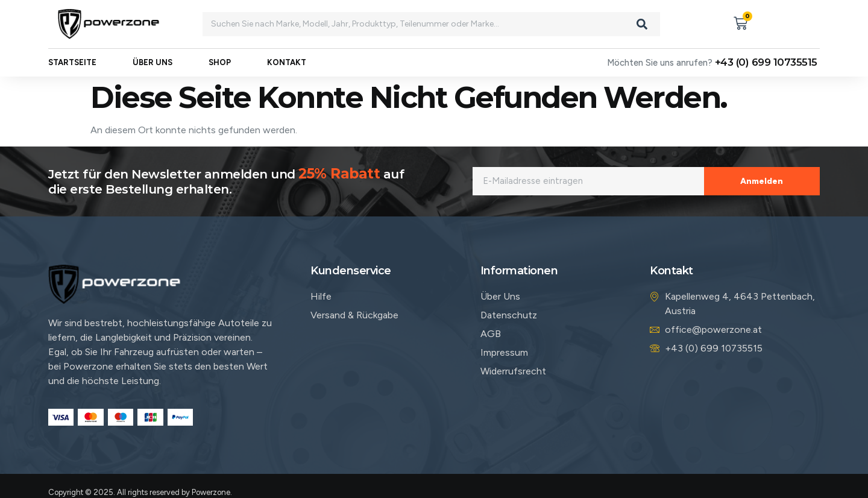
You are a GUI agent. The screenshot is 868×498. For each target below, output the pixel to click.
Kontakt (287, 63)
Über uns (153, 63)
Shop (220, 63)
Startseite (72, 63)
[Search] (642, 24)
